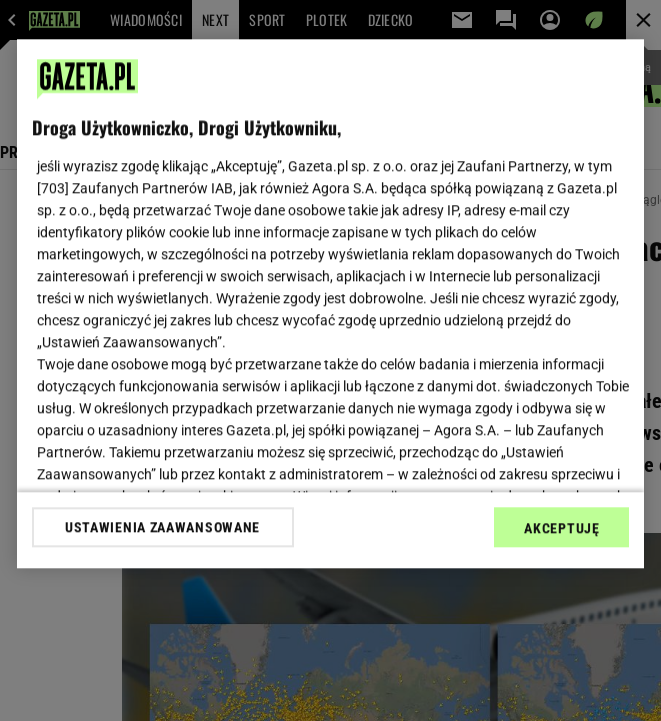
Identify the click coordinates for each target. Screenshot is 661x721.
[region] (331, 303)
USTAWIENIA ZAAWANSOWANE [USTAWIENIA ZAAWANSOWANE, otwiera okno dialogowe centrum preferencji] (162, 527)
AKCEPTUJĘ (561, 528)
